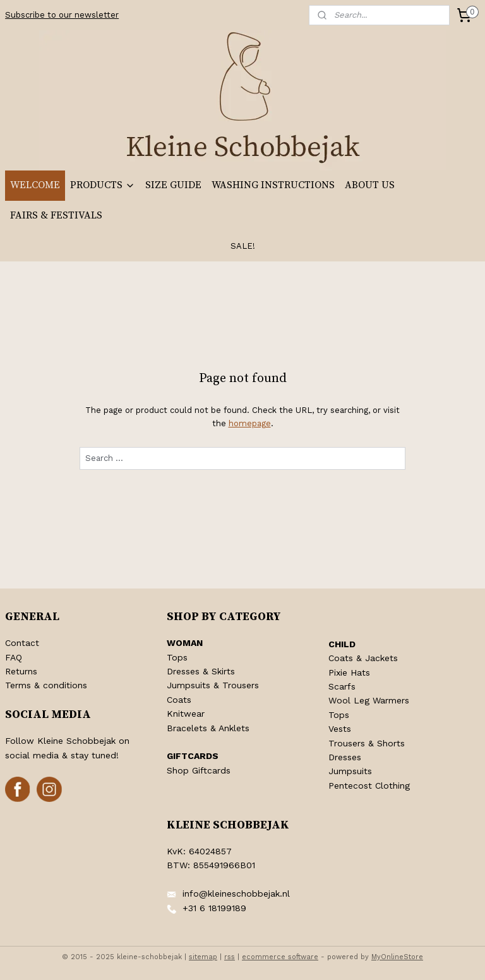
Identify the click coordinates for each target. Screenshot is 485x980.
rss (230, 957)
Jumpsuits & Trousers (213, 685)
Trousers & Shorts (367, 743)
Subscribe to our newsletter (62, 15)
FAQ (14, 657)
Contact (22, 643)
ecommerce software (280, 957)
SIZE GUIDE (173, 185)
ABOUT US (370, 185)
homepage (250, 423)
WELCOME (35, 185)
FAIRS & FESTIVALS (56, 215)
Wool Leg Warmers (369, 700)
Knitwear (186, 714)
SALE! (243, 246)
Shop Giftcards (199, 770)
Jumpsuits (350, 771)
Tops (177, 657)
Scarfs (342, 686)
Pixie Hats (349, 672)
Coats (179, 700)
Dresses (345, 757)
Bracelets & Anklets (208, 728)
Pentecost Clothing (369, 786)
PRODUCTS (103, 185)
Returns (21, 671)
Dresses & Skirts (201, 671)
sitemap (203, 957)
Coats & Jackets (363, 658)
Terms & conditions (46, 685)
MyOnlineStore (397, 957)
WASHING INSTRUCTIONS (273, 185)
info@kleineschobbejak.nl (236, 893)
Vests (340, 729)
